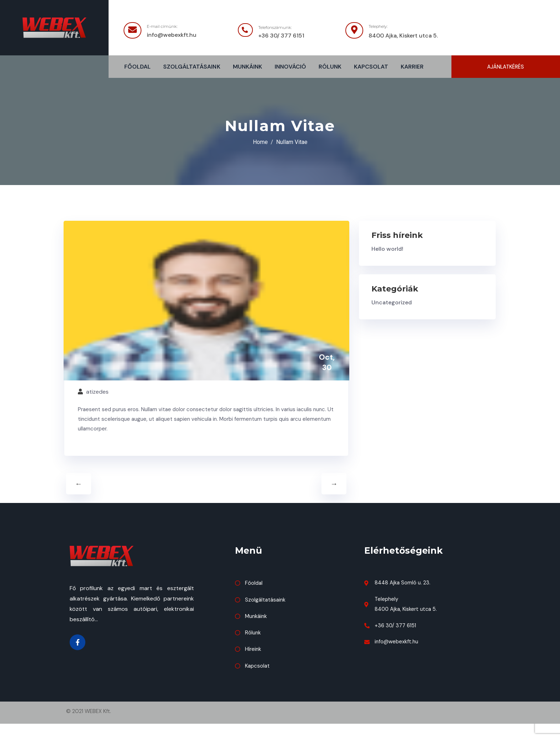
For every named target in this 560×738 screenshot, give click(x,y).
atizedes (98, 406)
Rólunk (330, 67)
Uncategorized (392, 303)
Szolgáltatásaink (192, 67)
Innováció (290, 67)
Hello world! (387, 250)
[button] (506, 67)
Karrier (412, 67)
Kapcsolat (371, 67)
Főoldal (137, 67)
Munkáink (247, 67)
